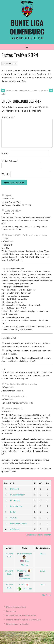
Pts (48, 483)
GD (41, 483)
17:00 (43, 571)
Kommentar (8, 117)
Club (12, 483)
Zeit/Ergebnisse (43, 548)
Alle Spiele (47, 595)
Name (5, 153)
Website (6, 174)
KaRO (13, 512)
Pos (6, 483)
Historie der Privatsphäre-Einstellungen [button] (23, 620)
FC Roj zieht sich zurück (15, 396)
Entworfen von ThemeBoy (13, 635)
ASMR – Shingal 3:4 (13, 408)
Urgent (8, 196)
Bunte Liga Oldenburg (27, 27)
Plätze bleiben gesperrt (40, 90)
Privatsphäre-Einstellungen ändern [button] (21, 615)
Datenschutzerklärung (16, 607)
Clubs (25, 548)
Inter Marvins (16, 506)
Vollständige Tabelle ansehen (39, 535)
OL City (14, 518)
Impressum (11, 611)
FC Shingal (15, 500)
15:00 (43, 554)
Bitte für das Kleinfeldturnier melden (21, 384)
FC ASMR (14, 489)
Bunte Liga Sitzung (13, 211)
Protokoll (20, 391)
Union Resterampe (18, 523)
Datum (9, 548)
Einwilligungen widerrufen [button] (18, 624)
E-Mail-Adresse (10, 161)
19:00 (43, 585)
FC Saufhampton (18, 495)
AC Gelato (15, 529)
